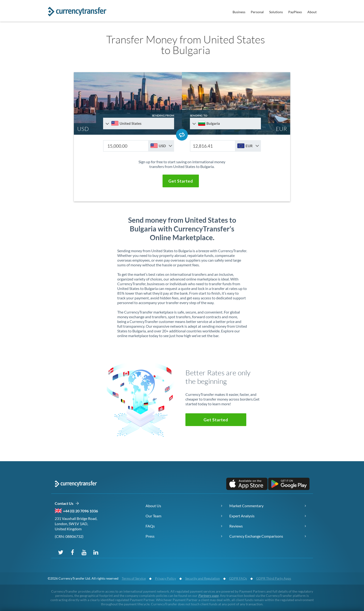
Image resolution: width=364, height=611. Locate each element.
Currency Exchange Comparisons (256, 536)
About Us (153, 506)
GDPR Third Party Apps (274, 578)
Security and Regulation (203, 578)
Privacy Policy (165, 578)
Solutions (276, 12)
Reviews (236, 526)
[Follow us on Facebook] (72, 552)
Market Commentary (246, 506)
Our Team (153, 516)
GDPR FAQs (238, 578)
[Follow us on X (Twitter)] (61, 552)
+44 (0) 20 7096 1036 (80, 511)
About (312, 12)
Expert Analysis (242, 516)
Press (150, 536)
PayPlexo (295, 12)
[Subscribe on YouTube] (84, 552)
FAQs (150, 526)
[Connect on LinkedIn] (96, 552)
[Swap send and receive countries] (182, 135)
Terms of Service (134, 578)
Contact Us (67, 504)
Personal (257, 12)
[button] (181, 181)
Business (239, 12)
